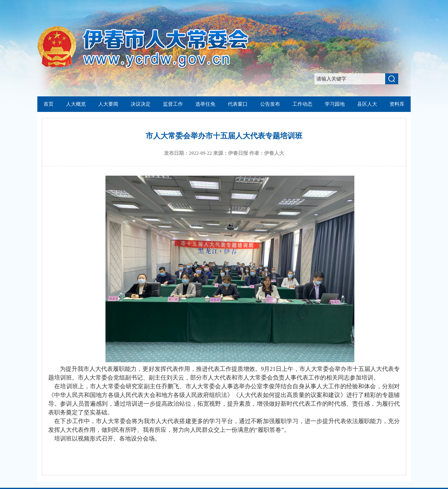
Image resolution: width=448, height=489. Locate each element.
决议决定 (141, 104)
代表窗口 (238, 104)
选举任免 (205, 104)
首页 (49, 104)
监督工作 (173, 104)
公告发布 (270, 104)
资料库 (397, 104)
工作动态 (302, 104)
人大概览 (76, 104)
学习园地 (335, 104)
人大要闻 (108, 104)
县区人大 (367, 104)
